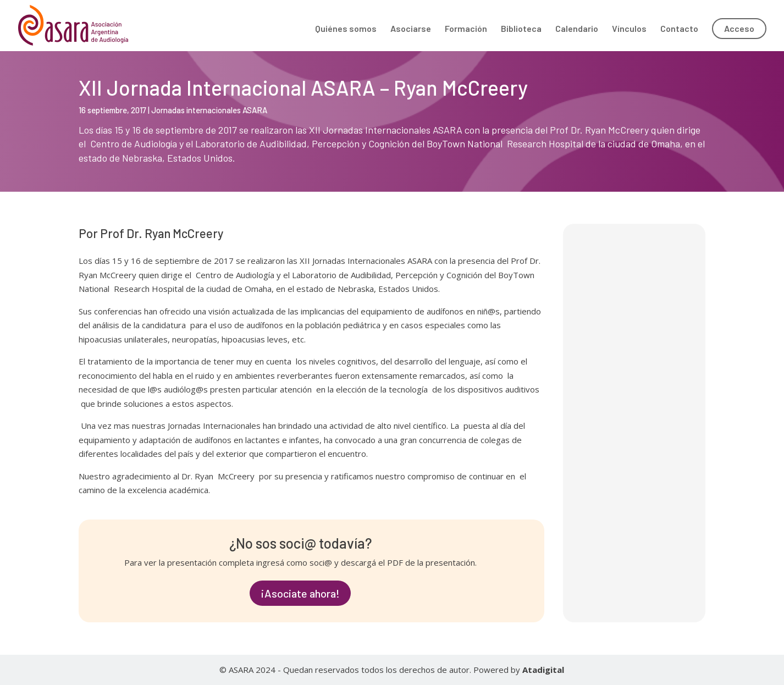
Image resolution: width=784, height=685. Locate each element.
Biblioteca (521, 29)
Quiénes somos (346, 29)
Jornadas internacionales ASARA (209, 110)
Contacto (679, 29)
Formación (466, 29)
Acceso (739, 28)
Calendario (577, 29)
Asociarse (411, 29)
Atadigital (543, 670)
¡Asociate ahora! (300, 593)
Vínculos (629, 29)
